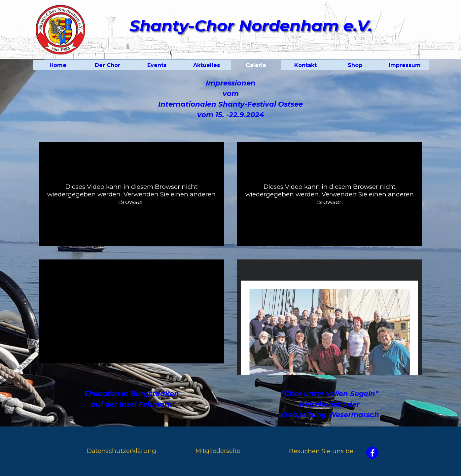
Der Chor (107, 65)
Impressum (405, 65)
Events (157, 65)
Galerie (256, 65)
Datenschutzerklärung (122, 451)
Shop (355, 65)
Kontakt (305, 65)
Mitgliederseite (218, 451)
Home (58, 65)
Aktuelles (207, 65)
